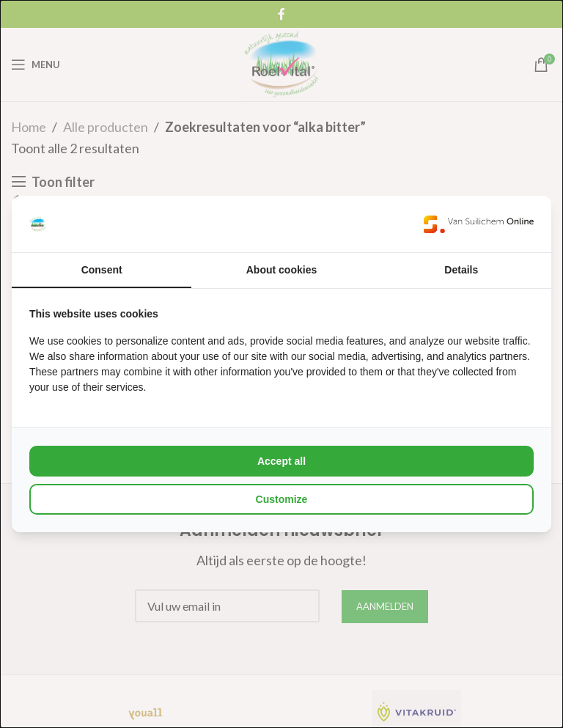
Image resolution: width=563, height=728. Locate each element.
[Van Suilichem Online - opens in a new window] (479, 224)
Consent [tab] (102, 270)
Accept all (281, 461)
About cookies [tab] (281, 270)
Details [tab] (461, 270)
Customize (282, 499)
